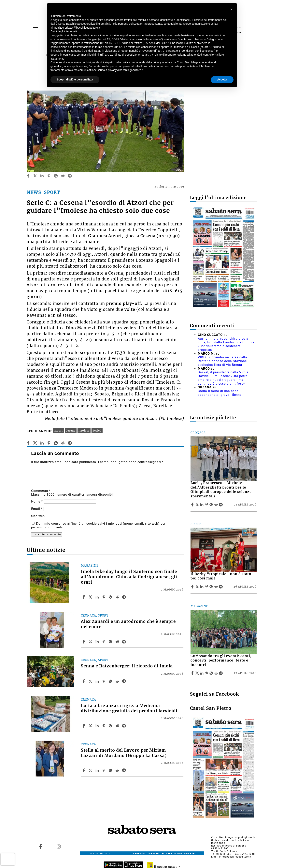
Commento (41, 491)
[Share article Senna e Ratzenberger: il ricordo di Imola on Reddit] (118, 681)
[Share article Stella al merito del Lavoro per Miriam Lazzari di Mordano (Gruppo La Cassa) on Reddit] (118, 770)
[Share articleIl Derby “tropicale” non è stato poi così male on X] (198, 587)
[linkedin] (42, 176)
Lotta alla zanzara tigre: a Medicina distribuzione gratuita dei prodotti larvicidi (129, 708)
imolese (84, 431)
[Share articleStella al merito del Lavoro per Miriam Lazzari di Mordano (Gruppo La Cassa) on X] (91, 770)
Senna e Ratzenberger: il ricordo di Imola (127, 666)
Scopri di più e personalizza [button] (75, 79)
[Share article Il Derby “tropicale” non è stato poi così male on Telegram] (221, 587)
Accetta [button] (222, 79)
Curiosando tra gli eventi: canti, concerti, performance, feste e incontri (221, 661)
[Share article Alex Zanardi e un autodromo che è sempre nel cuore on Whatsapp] (111, 642)
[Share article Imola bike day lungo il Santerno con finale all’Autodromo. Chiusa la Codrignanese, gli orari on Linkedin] (98, 597)
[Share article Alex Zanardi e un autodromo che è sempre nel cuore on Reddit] (118, 642)
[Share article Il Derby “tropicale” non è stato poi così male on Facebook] (193, 587)
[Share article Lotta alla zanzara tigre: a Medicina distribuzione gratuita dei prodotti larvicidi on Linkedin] (98, 726)
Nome (37, 501)
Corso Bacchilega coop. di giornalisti (234, 837)
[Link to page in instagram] (59, 846)
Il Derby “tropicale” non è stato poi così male (221, 576)
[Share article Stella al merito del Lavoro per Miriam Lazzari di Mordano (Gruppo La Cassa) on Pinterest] (104, 770)
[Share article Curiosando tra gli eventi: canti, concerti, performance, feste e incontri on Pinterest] (207, 673)
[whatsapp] (56, 176)
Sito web (38, 516)
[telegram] (70, 176)
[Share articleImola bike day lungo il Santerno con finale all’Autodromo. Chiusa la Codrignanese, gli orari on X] (91, 597)
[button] (232, 9)
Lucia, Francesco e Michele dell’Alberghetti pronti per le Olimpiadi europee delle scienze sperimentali (221, 490)
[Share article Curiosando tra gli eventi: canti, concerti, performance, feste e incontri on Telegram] (221, 673)
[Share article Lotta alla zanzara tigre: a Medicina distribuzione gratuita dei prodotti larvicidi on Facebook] (84, 726)
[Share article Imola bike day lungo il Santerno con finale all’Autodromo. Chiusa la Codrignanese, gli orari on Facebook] (84, 597)
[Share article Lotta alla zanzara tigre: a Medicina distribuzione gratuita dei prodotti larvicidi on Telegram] (124, 726)
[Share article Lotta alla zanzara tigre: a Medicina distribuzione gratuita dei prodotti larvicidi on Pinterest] (104, 726)
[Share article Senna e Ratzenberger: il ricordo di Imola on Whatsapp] (111, 681)
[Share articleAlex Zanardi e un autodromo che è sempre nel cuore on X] (91, 642)
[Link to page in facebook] (41, 846)
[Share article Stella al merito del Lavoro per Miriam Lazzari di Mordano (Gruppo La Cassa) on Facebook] (84, 770)
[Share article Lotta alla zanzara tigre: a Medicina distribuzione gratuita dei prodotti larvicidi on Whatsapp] (111, 726)
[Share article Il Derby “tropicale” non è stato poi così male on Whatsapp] (212, 587)
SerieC (97, 431)
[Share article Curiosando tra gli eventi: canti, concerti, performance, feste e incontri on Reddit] (217, 673)
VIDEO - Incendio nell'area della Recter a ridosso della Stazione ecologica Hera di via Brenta (222, 361)
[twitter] (35, 176)
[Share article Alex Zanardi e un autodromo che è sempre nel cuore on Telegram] (124, 642)
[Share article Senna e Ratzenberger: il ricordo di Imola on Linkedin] (98, 681)
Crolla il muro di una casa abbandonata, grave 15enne (220, 393)
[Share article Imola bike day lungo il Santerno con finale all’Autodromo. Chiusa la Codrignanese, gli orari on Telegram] (124, 597)
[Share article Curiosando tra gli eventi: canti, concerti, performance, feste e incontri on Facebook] (193, 673)
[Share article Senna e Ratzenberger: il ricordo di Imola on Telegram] (124, 681)
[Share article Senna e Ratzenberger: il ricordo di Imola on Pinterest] (104, 681)
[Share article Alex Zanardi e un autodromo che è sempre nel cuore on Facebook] (84, 642)
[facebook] (28, 176)
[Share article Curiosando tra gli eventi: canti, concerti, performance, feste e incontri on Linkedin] (202, 673)
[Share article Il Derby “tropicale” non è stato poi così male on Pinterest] (207, 587)
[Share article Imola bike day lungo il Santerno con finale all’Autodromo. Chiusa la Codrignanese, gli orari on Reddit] (118, 597)
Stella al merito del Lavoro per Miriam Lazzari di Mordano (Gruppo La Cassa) (124, 753)
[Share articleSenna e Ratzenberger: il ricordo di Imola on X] (91, 681)
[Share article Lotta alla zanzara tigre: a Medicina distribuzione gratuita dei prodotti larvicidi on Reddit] (118, 726)
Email (37, 509)
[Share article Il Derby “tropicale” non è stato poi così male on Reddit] (217, 587)
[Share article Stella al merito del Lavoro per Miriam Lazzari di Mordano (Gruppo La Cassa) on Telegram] (124, 770)
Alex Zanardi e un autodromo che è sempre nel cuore (128, 624)
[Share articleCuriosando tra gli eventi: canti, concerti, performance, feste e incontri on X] (198, 673)
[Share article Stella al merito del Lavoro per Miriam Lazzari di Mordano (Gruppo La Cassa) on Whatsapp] (111, 770)
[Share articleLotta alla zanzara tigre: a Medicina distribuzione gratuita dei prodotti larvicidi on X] (91, 726)
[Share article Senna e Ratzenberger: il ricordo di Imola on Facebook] (84, 681)
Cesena (71, 431)
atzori (58, 431)
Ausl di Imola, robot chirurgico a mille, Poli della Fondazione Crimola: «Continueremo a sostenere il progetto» (227, 344)
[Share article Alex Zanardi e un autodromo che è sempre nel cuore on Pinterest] (104, 642)
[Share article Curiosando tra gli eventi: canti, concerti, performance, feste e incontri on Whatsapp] (212, 673)
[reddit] (63, 176)
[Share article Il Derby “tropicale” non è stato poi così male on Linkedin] (202, 587)
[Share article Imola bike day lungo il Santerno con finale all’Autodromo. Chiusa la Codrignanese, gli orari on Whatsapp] (111, 597)
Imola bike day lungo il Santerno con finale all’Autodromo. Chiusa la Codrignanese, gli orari (129, 577)
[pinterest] (49, 176)
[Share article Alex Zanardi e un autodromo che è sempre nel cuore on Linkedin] (98, 642)
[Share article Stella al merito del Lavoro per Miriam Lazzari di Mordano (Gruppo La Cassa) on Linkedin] (98, 770)
